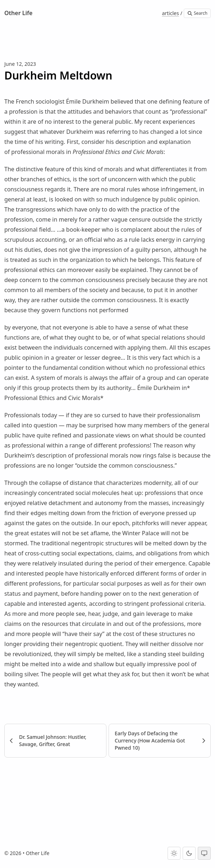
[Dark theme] (189, 853)
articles (170, 13)
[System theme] (204, 853)
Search (197, 13)
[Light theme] (174, 853)
